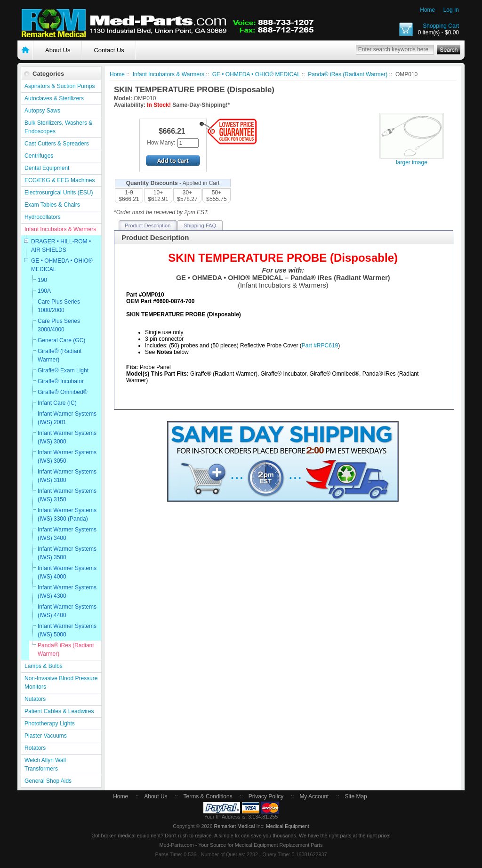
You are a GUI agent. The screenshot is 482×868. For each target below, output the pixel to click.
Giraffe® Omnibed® (63, 392)
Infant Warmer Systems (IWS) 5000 (67, 630)
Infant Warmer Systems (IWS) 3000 (67, 437)
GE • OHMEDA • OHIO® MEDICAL (62, 265)
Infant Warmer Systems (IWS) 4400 (67, 611)
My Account (314, 796)
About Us (58, 50)
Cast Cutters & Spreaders (57, 144)
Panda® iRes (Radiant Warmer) (66, 650)
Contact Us (109, 50)
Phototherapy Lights (50, 723)
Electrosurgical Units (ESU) (59, 193)
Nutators (35, 699)
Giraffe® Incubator (61, 381)
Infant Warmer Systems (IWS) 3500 (67, 553)
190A (44, 291)
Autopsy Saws (42, 111)
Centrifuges (39, 156)
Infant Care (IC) (57, 403)
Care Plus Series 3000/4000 (59, 325)
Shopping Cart (441, 26)
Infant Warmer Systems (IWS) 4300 (67, 592)
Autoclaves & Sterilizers (54, 98)
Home (427, 10)
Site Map (356, 796)
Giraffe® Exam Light (63, 370)
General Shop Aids (48, 781)
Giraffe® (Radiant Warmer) (60, 355)
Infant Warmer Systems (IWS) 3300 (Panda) (67, 514)
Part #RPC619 (320, 346)
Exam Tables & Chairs (52, 205)
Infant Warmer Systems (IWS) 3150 (67, 495)
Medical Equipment (288, 826)
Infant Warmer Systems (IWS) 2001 (67, 418)
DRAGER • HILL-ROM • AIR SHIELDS (61, 246)
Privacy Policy (266, 796)
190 (42, 280)
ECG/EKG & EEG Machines (60, 180)
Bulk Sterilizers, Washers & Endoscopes (58, 127)
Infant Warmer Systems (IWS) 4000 (67, 572)
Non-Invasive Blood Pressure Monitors (61, 683)
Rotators (35, 748)
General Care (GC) (61, 340)
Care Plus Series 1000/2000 (59, 306)
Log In (451, 10)
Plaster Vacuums (46, 736)
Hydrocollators (43, 217)
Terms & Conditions (208, 796)
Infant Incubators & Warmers (60, 229)
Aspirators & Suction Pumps (60, 86)
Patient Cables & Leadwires (59, 711)
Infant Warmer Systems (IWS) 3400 (67, 534)
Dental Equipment (47, 168)
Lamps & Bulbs (44, 666)
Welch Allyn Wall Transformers (45, 764)
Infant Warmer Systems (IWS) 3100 (67, 476)
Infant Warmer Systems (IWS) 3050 (67, 457)
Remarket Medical (234, 826)
